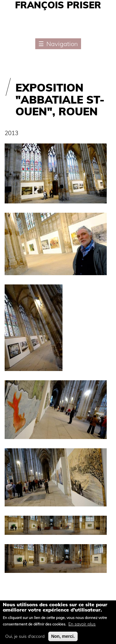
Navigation (62, 44)
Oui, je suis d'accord (25, 639)
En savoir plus (82, 627)
